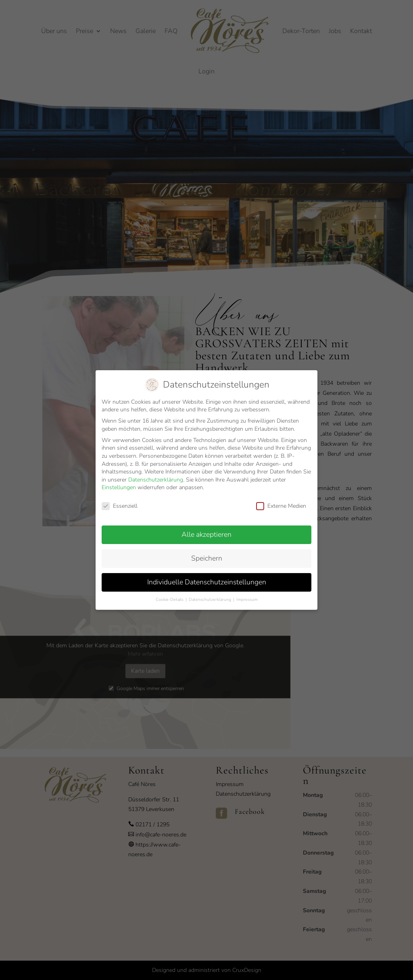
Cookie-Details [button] (170, 593)
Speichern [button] (207, 551)
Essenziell (120, 499)
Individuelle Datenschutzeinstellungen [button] (207, 575)
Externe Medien (281, 499)
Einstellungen (119, 481)
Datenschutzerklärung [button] (211, 593)
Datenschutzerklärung (156, 473)
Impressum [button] (247, 593)
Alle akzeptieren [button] (206, 528)
